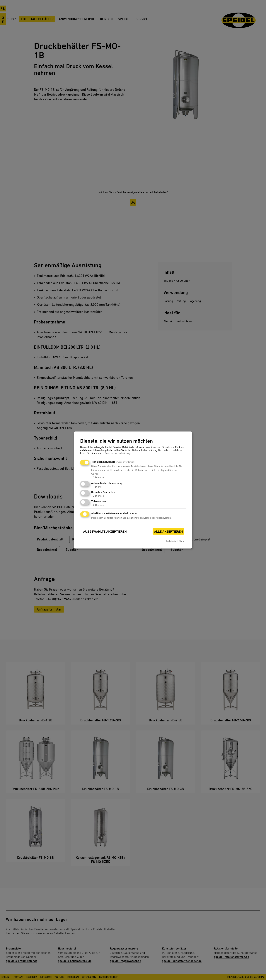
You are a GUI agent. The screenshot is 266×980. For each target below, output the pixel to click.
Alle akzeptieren (168, 531)
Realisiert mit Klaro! (175, 541)
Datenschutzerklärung (117, 453)
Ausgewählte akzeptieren (105, 531)
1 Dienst (97, 486)
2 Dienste (98, 477)
